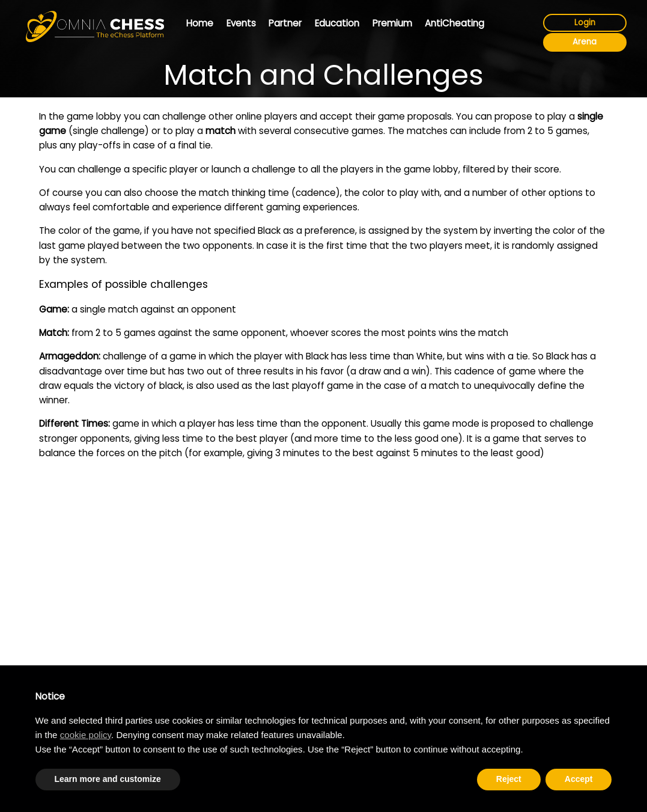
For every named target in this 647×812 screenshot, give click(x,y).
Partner (285, 23)
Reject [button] (509, 779)
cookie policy (86, 735)
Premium (392, 23)
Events (241, 23)
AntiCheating (454, 23)
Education (337, 23)
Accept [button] (579, 779)
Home (200, 23)
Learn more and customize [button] (108, 779)
